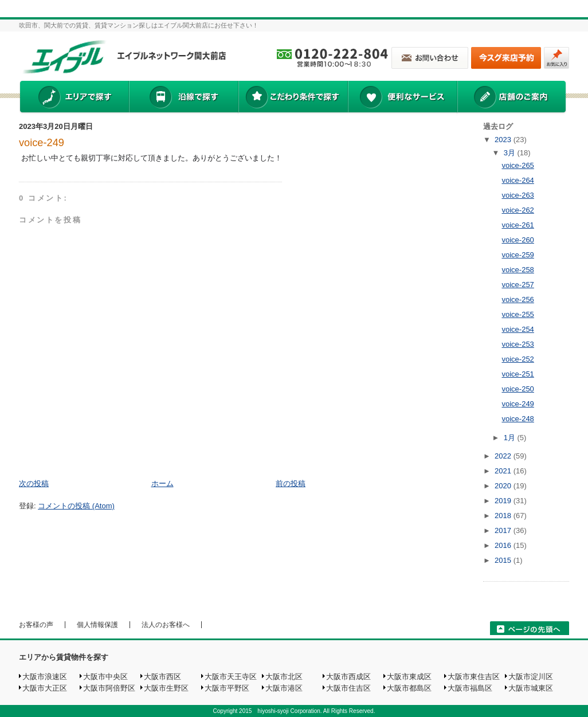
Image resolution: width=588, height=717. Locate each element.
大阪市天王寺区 (231, 677)
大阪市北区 (284, 677)
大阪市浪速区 (45, 677)
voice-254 (518, 329)
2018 (504, 516)
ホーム (162, 483)
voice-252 (518, 359)
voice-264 (518, 180)
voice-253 (518, 344)
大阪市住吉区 (348, 688)
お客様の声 (36, 625)
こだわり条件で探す (293, 98)
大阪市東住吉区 (474, 677)
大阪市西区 (162, 677)
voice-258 (518, 270)
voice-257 (518, 285)
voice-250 (518, 389)
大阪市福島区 (470, 688)
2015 (504, 560)
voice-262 (518, 210)
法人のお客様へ (166, 625)
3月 (511, 153)
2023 (504, 140)
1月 (511, 438)
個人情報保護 (97, 625)
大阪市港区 (284, 688)
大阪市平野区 (227, 688)
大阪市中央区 (105, 677)
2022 (504, 456)
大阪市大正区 (45, 688)
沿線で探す (183, 98)
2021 (504, 471)
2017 (504, 530)
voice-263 (518, 195)
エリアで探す (74, 98)
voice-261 (518, 225)
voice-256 (518, 299)
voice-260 (518, 240)
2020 (504, 486)
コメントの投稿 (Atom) (76, 506)
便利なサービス (402, 98)
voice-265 (518, 165)
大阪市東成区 (409, 677)
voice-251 (518, 374)
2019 (504, 501)
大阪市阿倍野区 (109, 688)
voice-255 (518, 314)
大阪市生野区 (166, 688)
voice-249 (42, 143)
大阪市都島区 (409, 688)
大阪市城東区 (531, 688)
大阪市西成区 (348, 677)
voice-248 (518, 419)
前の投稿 (291, 483)
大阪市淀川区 (531, 677)
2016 (504, 545)
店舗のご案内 (512, 98)
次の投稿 (34, 483)
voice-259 (518, 255)
